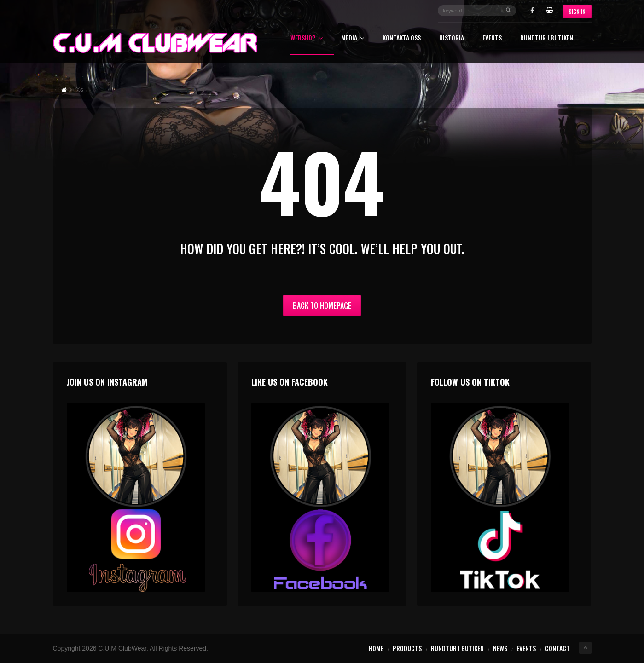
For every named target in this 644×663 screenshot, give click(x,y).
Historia (452, 38)
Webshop (307, 38)
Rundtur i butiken (547, 38)
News (500, 648)
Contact (557, 648)
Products (407, 648)
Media (353, 38)
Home (376, 648)
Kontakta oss (402, 38)
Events (492, 38)
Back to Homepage (322, 306)
